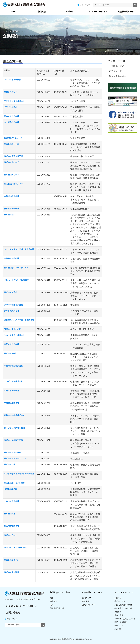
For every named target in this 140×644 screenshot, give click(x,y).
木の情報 (118, 629)
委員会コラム (120, 601)
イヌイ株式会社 (11, 107)
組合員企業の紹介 (118, 76)
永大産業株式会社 (12, 122)
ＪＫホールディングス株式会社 (17, 280)
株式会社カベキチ (12, 162)
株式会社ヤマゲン (12, 560)
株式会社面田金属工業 (13, 156)
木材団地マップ (117, 66)
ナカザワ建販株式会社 (13, 381)
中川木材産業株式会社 (13, 366)
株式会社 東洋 (10, 353)
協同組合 (42, 12)
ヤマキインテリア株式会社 (15, 548)
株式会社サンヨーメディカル (16, 268)
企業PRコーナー (89, 605)
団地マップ (87, 598)
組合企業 (92, 592)
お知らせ (118, 598)
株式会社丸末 (10, 514)
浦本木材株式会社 (12, 116)
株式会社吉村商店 (12, 572)
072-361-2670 (13, 606)
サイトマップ (84, 5)
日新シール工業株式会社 (14, 415)
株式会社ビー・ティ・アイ (15, 458)
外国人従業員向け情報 (123, 605)
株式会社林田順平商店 (13, 440)
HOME (5, 31)
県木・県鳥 (120, 615)
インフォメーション (98, 12)
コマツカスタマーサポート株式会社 (19, 249)
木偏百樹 (118, 612)
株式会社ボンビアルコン (14, 483)
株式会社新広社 (11, 292)
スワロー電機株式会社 (13, 305)
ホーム (14, 12)
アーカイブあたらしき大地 (125, 619)
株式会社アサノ (11, 92)
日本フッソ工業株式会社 (14, 428)
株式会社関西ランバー (13, 184)
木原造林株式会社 (12, 196)
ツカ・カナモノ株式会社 (14, 335)
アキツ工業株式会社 (13, 80)
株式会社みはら (11, 535)
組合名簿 (87, 601)
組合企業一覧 (115, 71)
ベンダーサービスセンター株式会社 (19, 474)
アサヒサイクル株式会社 (14, 101)
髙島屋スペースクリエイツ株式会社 (19, 320)
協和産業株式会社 (12, 209)
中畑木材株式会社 (12, 391)
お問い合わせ (13, 613)
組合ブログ (119, 626)
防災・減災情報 (121, 622)
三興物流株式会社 (12, 258)
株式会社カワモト (12, 175)
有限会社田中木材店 (13, 329)
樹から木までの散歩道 (123, 608)
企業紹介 (70, 12)
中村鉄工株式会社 (12, 403)
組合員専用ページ (126, 12)
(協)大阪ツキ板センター (14, 138)
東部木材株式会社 (12, 344)
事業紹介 (54, 601)
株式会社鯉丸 (10, 215)
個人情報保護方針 (57, 608)
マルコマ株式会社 (12, 501)
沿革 (52, 605)
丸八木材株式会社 (12, 526)
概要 (52, 598)
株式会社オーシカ (12, 144)
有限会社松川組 (11, 489)
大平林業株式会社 (12, 311)
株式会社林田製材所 (13, 452)
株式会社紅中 (10, 464)
